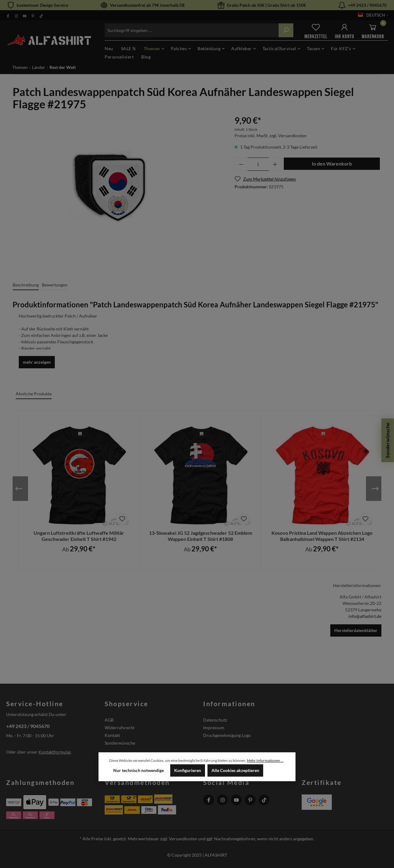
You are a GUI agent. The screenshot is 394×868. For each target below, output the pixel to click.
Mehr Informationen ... (265, 760)
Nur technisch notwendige (139, 770)
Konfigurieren (188, 770)
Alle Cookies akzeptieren (235, 770)
